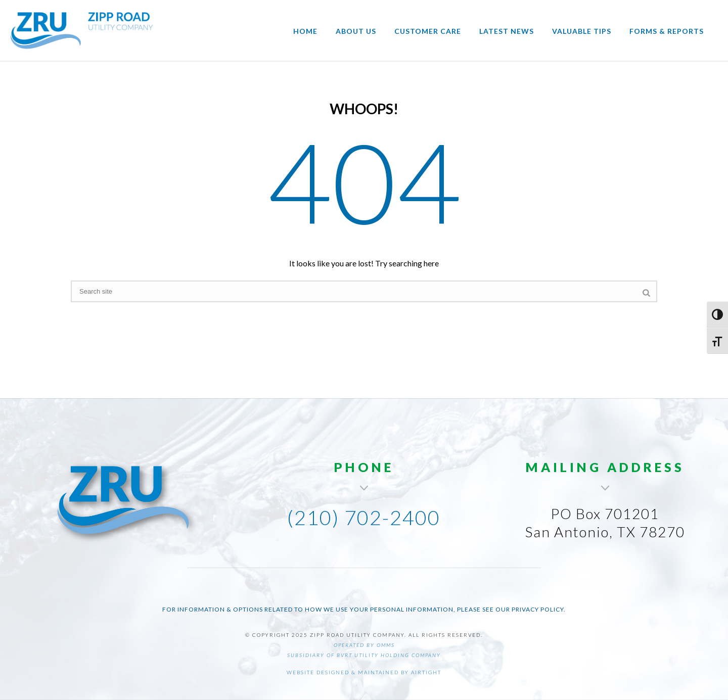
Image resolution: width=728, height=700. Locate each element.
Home (305, 31)
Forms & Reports (667, 31)
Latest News (507, 31)
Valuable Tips (582, 31)
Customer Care (428, 31)
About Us (356, 31)
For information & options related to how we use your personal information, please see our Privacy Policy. (364, 609)
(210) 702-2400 (364, 518)
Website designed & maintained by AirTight (364, 672)
